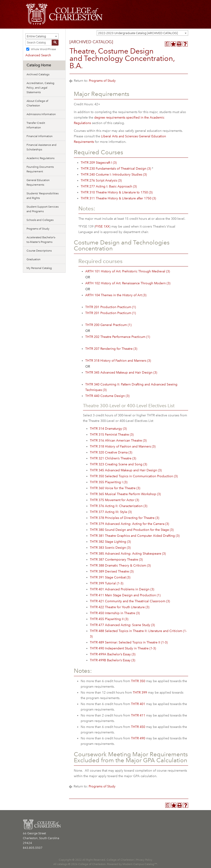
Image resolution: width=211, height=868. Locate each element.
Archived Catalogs (38, 74)
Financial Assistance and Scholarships (41, 147)
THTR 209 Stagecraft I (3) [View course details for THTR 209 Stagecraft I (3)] (99, 163)
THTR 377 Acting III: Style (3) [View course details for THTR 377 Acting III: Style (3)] (111, 512)
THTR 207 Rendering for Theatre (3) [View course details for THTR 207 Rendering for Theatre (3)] (111, 349)
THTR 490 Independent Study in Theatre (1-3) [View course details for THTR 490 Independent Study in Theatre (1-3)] (123, 648)
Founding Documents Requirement (40, 169)
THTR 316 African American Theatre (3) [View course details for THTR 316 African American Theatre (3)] (118, 441)
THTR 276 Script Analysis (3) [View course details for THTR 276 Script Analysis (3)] (101, 180)
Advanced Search (38, 55)
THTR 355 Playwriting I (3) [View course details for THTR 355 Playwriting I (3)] (109, 482)
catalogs (62, 864)
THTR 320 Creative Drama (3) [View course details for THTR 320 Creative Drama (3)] (111, 452)
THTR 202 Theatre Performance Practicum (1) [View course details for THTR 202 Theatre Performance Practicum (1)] (118, 337)
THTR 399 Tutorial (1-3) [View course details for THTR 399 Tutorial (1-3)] (107, 583)
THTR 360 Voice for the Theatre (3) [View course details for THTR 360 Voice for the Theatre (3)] (115, 488)
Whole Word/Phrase (43, 49)
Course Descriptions (39, 251)
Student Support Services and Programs (43, 209)
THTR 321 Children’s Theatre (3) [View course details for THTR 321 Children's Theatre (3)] (113, 458)
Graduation (33, 259)
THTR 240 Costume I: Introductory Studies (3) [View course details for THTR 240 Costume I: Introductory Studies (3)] (114, 175)
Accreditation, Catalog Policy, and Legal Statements (40, 88)
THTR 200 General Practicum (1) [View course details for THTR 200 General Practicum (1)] (108, 325)
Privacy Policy (144, 860)
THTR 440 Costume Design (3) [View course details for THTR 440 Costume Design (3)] (107, 396)
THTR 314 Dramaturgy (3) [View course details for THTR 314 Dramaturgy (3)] (108, 429)
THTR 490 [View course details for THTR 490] (138, 738)
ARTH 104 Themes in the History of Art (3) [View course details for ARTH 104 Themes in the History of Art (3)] (116, 295)
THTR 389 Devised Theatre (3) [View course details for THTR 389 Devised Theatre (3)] (112, 571)
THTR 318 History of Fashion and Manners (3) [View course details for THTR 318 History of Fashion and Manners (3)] (118, 361)
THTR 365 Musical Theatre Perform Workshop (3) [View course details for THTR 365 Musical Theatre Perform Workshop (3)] (125, 494)
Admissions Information (41, 114)
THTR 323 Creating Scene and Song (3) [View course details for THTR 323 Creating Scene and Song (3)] (118, 464)
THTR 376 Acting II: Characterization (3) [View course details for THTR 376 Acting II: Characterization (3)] (119, 506)
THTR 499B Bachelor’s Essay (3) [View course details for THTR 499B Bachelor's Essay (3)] (112, 660)
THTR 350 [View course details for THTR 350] (138, 681)
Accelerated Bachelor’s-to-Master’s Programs (41, 240)
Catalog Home (39, 65)
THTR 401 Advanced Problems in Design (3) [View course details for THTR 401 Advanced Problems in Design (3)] (122, 589)
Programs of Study (38, 229)
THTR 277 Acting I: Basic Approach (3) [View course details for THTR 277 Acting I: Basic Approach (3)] (109, 186)
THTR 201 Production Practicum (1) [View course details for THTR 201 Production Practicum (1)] (111, 307)
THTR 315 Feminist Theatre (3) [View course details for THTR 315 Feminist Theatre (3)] (112, 435)
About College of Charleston (37, 103)
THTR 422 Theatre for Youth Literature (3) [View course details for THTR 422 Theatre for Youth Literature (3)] (120, 607)
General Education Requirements (38, 182)
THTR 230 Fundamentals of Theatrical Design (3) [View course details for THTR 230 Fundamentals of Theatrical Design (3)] (116, 169)
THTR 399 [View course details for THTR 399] (140, 693)
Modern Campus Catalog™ (140, 864)
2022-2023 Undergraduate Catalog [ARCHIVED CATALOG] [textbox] (138, 33)
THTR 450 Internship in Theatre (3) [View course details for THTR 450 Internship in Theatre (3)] (115, 613)
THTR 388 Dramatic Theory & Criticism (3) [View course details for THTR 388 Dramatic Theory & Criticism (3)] (120, 566)
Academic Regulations (40, 158)
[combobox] (142, 33)
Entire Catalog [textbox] (36, 36)
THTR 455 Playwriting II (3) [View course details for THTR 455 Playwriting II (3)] (109, 619)
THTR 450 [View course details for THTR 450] (138, 727)
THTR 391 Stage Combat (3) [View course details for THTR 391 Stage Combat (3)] (110, 577)
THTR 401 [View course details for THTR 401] (138, 704)
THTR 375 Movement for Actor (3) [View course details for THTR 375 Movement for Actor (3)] (114, 500)
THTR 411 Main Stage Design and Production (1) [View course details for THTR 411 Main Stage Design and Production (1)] (125, 595)
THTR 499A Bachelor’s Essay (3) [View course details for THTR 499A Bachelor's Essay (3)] (113, 654)
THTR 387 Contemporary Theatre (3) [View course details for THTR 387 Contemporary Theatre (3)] (116, 560)
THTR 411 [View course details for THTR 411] (138, 715)
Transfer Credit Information (36, 125)
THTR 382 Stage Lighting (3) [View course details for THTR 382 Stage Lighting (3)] (110, 542)
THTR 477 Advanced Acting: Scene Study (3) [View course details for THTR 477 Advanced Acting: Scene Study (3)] (122, 625)
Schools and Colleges (40, 220)
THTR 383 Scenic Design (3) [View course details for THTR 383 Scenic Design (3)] (110, 548)
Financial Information (40, 136)
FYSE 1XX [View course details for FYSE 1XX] (102, 226)
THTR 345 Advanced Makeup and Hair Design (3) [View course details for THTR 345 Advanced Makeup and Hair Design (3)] (121, 373)
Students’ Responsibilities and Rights (43, 196)
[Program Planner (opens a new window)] (167, 44)
